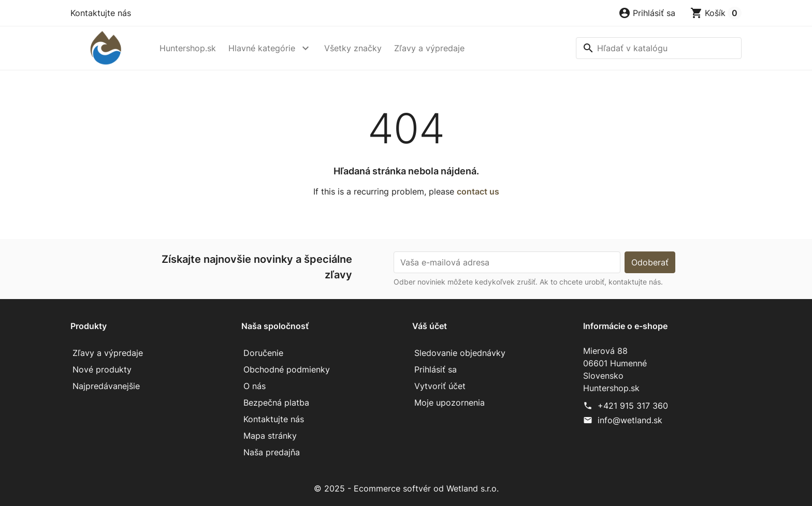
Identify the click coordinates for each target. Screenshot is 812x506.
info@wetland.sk (630, 420)
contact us (478, 191)
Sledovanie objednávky (460, 353)
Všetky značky (353, 48)
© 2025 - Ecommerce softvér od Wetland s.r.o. (406, 488)
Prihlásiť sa (436, 369)
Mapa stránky (270, 436)
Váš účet (430, 326)
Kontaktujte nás (101, 13)
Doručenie (263, 353)
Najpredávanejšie (106, 386)
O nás (255, 386)
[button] (647, 13)
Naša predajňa (272, 452)
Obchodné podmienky (287, 369)
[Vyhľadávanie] (659, 48)
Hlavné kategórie (262, 48)
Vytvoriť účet (440, 386)
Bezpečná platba (276, 403)
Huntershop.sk (188, 48)
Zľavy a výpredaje (429, 48)
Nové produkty (102, 369)
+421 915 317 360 (633, 406)
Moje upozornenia (450, 403)
